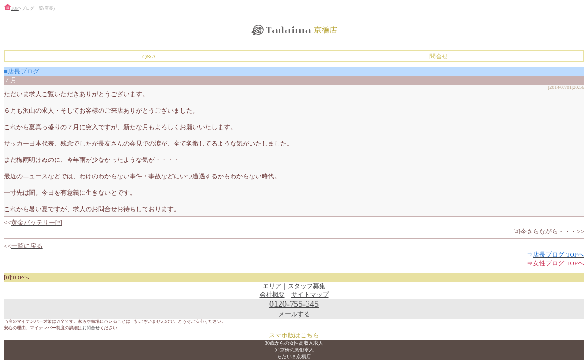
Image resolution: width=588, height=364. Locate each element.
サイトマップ (310, 295)
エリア (272, 286)
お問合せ (91, 328)
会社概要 (272, 295)
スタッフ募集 (307, 286)
